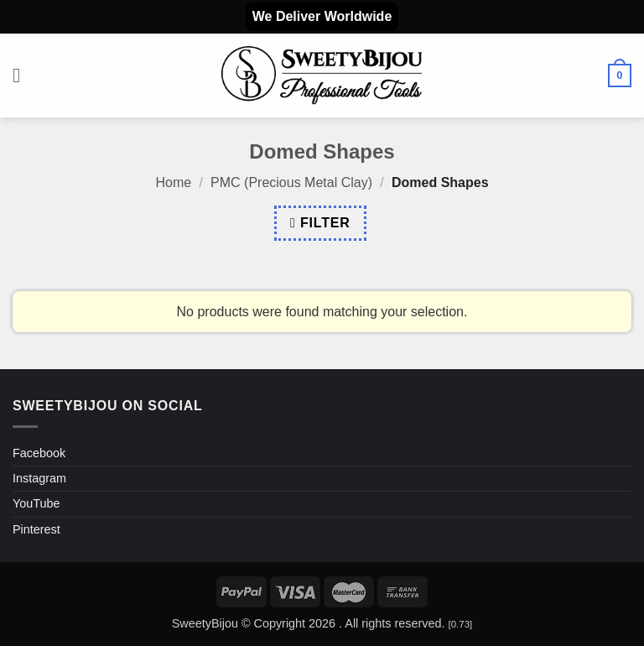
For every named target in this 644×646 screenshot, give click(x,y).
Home (173, 182)
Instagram (39, 478)
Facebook (39, 453)
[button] (23, 75)
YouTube (36, 503)
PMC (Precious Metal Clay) (291, 182)
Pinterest (36, 529)
